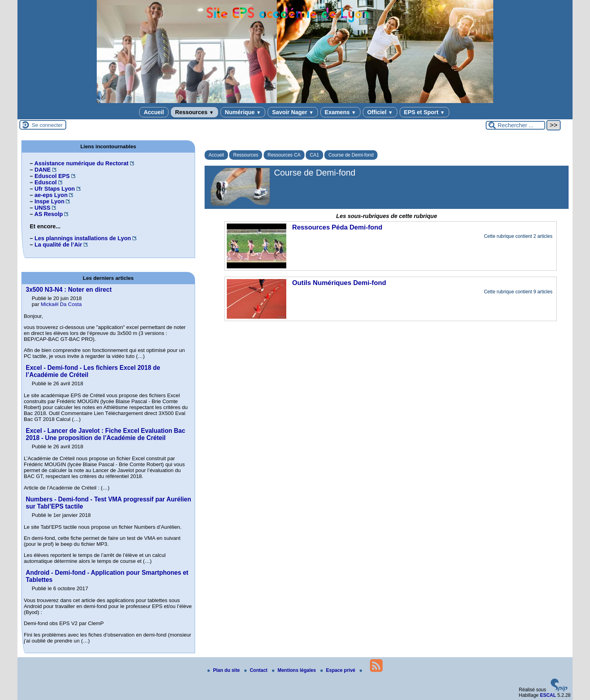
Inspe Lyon (49, 201)
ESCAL (548, 695)
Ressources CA (284, 155)
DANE (43, 170)
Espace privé (338, 670)
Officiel (380, 112)
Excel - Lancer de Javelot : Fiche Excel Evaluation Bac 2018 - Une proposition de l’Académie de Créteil (105, 434)
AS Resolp (48, 214)
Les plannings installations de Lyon (83, 238)
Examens (340, 112)
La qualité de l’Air (58, 245)
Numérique (243, 112)
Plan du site (224, 670)
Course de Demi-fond (351, 155)
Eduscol (46, 182)
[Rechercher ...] (515, 125)
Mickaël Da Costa (61, 304)
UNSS (42, 208)
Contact (257, 670)
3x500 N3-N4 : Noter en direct (69, 290)
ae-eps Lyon (51, 195)
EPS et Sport (424, 112)
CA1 (314, 155)
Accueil (154, 112)
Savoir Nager (293, 112)
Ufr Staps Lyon (55, 189)
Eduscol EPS (52, 176)
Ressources (194, 112)
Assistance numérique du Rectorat (81, 163)
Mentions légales (295, 670)
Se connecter (47, 125)
